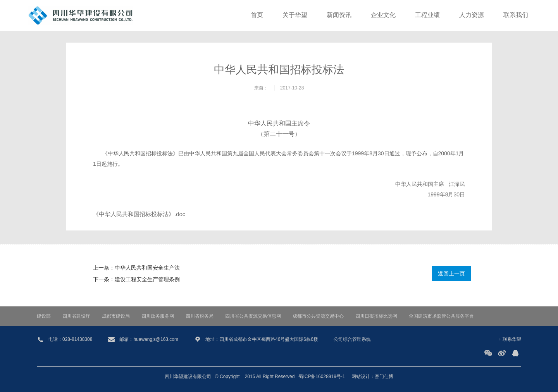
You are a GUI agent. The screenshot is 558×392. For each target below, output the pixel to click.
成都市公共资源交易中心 (318, 316)
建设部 (44, 316)
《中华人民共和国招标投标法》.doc (139, 214)
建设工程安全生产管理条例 (147, 279)
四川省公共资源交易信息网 (253, 316)
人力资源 (472, 15)
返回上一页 (451, 273)
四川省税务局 (200, 316)
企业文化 (383, 15)
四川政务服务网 (158, 316)
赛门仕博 (384, 377)
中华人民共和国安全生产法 (147, 268)
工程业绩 (427, 15)
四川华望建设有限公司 (188, 377)
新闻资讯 (339, 15)
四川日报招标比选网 (376, 316)
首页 (257, 15)
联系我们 (516, 15)
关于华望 (295, 15)
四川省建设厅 (76, 316)
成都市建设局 (116, 316)
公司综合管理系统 (352, 339)
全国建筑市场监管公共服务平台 (441, 316)
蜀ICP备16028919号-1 (322, 377)
